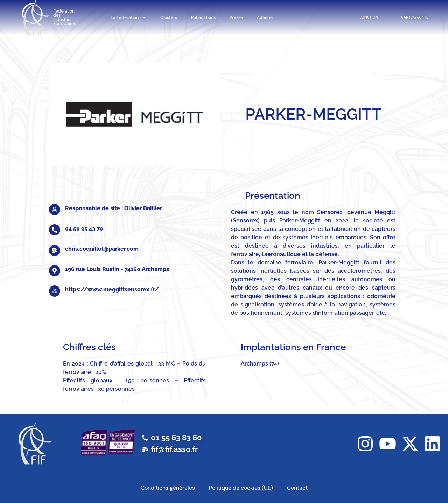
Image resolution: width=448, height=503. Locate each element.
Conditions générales (168, 488)
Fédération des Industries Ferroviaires (65, 17)
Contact (297, 488)
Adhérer (265, 17)
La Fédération (128, 17)
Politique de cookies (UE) (241, 488)
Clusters (169, 17)
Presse (236, 17)
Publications (203, 17)
